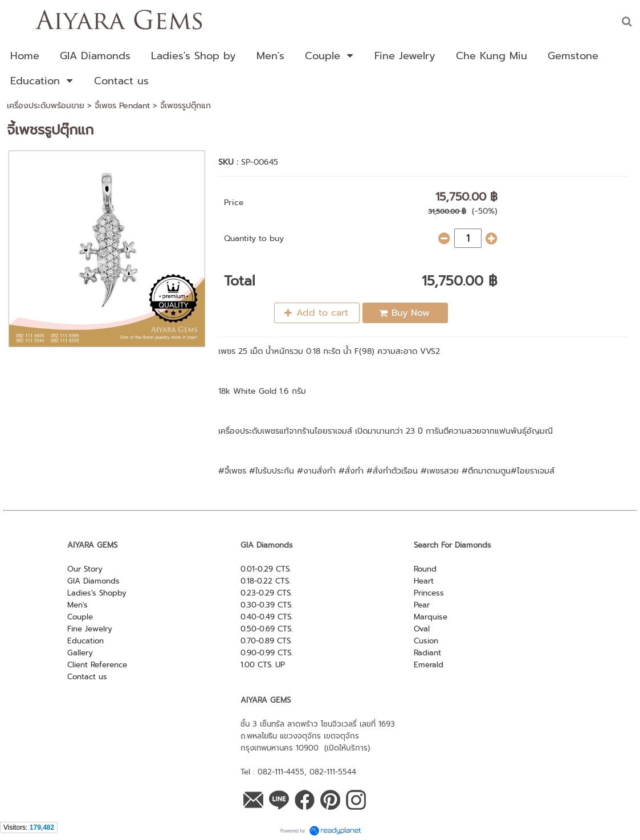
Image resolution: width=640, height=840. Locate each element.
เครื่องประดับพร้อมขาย (46, 106)
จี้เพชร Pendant (122, 106)
